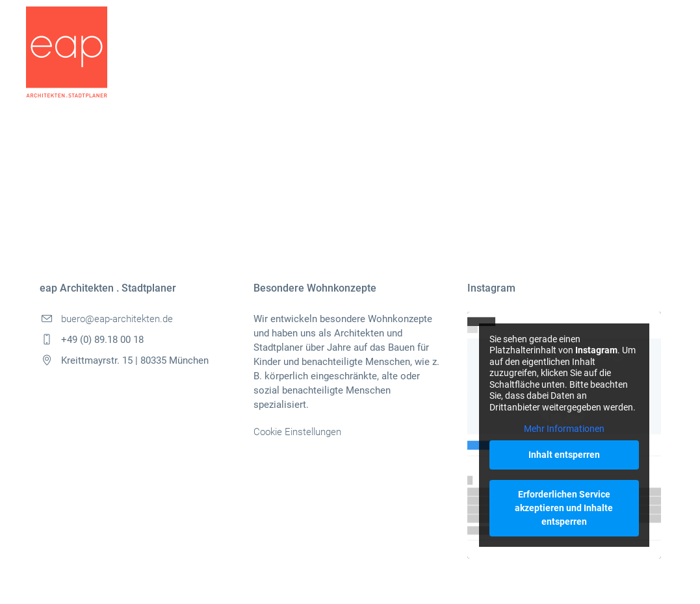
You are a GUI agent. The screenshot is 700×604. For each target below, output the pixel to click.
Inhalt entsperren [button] (564, 455)
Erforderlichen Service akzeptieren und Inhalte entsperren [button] (564, 508)
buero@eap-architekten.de (117, 319)
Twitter (113, 193)
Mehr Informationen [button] (564, 429)
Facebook (59, 193)
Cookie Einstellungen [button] (297, 432)
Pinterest (166, 193)
